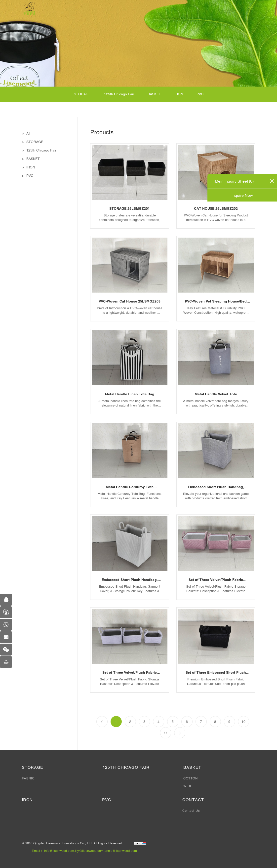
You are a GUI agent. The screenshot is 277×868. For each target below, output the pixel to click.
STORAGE (82, 95)
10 (243, 733)
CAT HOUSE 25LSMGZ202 (216, 209)
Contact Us (191, 811)
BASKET (154, 95)
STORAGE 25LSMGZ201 (130, 209)
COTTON (190, 778)
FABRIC (28, 778)
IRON (179, 95)
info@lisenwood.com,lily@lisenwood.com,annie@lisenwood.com (91, 851)
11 (166, 744)
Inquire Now (242, 195)
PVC (200, 95)
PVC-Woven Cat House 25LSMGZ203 (130, 302)
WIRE (188, 786)
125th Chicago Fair (119, 95)
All (28, 134)
